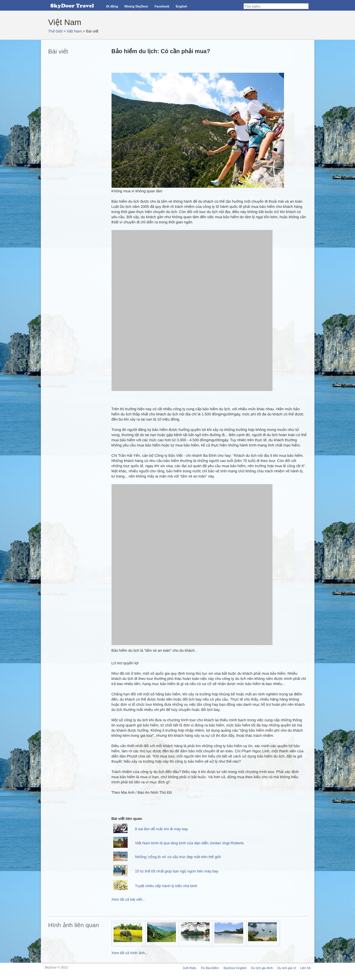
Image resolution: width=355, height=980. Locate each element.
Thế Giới (55, 31)
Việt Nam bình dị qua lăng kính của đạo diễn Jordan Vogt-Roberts (190, 843)
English (181, 6)
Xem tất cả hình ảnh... (130, 953)
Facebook (162, 6)
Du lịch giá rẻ (286, 968)
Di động (112, 6)
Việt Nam (74, 31)
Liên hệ (305, 968)
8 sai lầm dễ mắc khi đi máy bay (162, 829)
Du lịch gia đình (262, 968)
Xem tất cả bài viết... (128, 899)
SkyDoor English (235, 968)
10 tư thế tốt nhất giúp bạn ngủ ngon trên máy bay (177, 871)
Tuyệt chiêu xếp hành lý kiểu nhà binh (166, 886)
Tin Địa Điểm (210, 968)
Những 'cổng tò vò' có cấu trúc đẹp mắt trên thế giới (178, 857)
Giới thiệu (190, 968)
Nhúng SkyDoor (136, 6)
